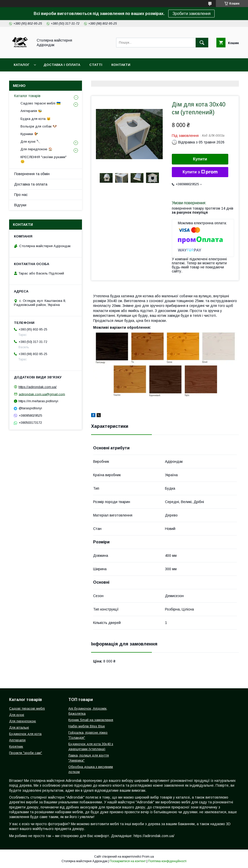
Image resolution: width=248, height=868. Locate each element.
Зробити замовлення (191, 14)
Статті (96, 65)
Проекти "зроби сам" (26, 753)
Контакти (121, 65)
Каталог (22, 65)
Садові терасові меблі (27, 708)
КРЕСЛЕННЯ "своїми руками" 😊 (44, 159)
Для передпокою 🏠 (36, 149)
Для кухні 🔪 (30, 142)
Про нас (21, 195)
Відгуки (20, 205)
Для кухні (17, 715)
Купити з (200, 172)
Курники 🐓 (29, 134)
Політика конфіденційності (167, 861)
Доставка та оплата (31, 184)
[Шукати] (202, 43)
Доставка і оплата (62, 65)
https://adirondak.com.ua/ (38, 387)
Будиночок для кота (25, 734)
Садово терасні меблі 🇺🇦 (40, 103)
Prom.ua (148, 857)
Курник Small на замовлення (91, 720)
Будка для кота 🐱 (36, 119)
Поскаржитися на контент (128, 861)
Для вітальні (19, 727)
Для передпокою (23, 721)
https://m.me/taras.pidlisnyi (38, 401)
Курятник (16, 746)
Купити (200, 159)
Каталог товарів (27, 96)
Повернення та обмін (32, 174)
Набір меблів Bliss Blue (87, 726)
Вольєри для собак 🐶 (39, 126)
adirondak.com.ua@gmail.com (42, 394)
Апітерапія (17, 740)
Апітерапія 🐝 (31, 111)
